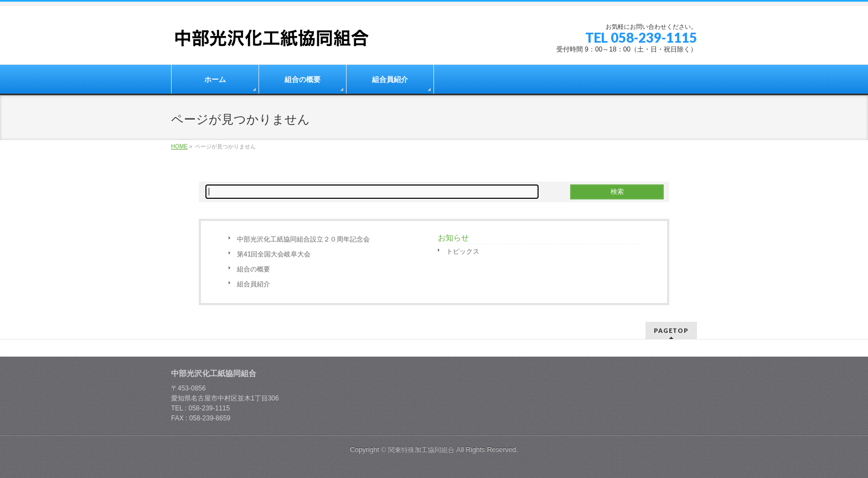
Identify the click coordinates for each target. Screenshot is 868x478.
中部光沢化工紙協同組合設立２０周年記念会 (303, 239)
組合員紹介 (254, 284)
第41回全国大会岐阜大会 (274, 254)
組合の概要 (254, 269)
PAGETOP (671, 330)
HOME (179, 147)
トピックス (463, 251)
